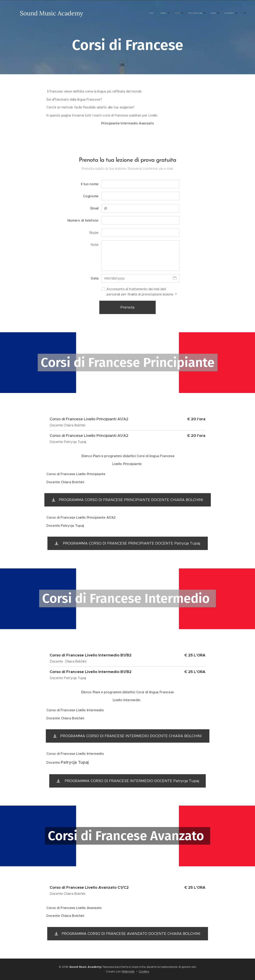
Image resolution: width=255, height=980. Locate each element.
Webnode (128, 972)
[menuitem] (102, 13)
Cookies (144, 972)
